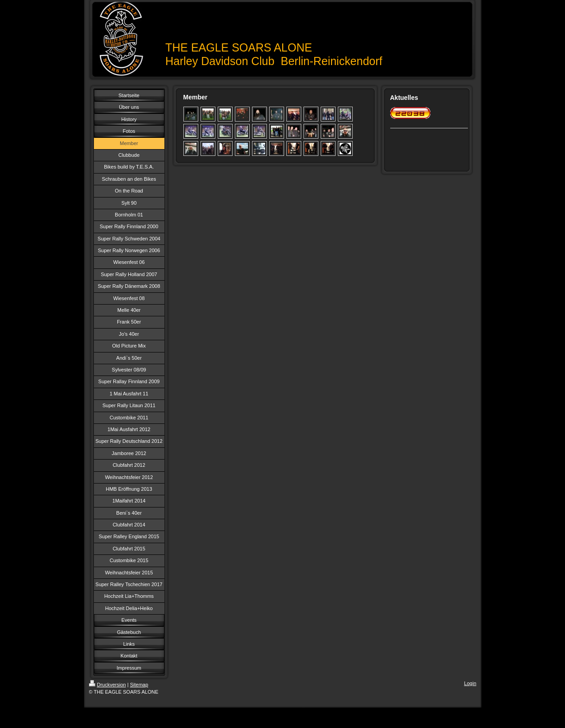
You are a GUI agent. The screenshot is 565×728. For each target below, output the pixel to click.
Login (470, 683)
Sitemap (139, 685)
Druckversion (107, 685)
